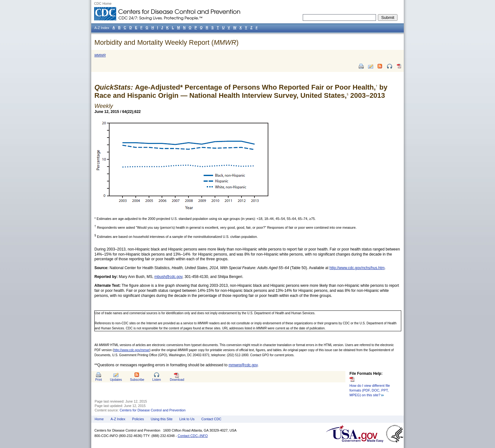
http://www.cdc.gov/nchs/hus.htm (357, 268)
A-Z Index (118, 419)
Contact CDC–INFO (193, 436)
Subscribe (137, 380)
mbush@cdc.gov (168, 277)
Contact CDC (212, 419)
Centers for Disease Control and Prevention (153, 410)
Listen (156, 380)
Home (99, 419)
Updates (116, 380)
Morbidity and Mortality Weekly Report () (167, 42)
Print (99, 380)
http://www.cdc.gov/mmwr (131, 350)
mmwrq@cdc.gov (243, 365)
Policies (138, 419)
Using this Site (161, 419)
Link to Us (187, 419)
